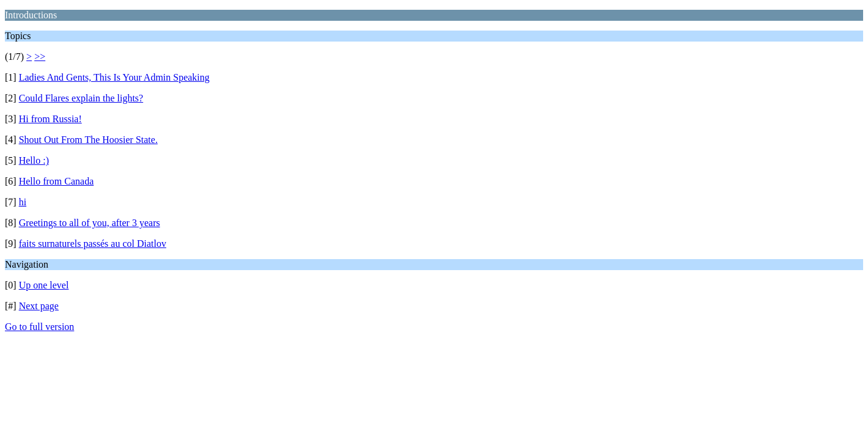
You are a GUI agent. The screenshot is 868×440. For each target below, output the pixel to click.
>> (40, 57)
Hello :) (34, 160)
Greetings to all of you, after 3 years (90, 223)
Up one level (44, 285)
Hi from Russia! (50, 119)
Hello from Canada (57, 181)
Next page (39, 306)
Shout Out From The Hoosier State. (88, 140)
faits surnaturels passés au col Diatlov (93, 244)
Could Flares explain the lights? (81, 98)
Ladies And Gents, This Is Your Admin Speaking (114, 77)
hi (23, 202)
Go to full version (39, 327)
